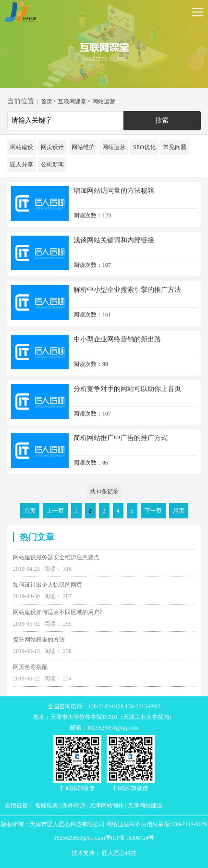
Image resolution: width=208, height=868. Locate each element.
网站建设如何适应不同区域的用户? (57, 612)
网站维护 (83, 147)
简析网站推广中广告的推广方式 (121, 438)
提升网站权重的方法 (39, 640)
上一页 (55, 511)
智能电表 (47, 805)
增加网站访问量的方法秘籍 (114, 191)
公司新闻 (52, 164)
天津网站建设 (145, 805)
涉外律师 (73, 805)
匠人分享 (22, 164)
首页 (47, 101)
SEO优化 (144, 147)
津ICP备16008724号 (130, 838)
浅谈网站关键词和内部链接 (114, 240)
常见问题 (175, 147)
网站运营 (104, 101)
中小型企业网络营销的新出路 (117, 339)
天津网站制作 (107, 805)
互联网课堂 (72, 101)
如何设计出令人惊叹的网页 (48, 585)
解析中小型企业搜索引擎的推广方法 (127, 290)
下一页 (153, 511)
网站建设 (22, 147)
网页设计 (52, 147)
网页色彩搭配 (30, 667)
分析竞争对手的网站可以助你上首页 (127, 389)
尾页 (179, 511)
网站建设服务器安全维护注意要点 (56, 557)
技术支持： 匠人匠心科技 (104, 853)
